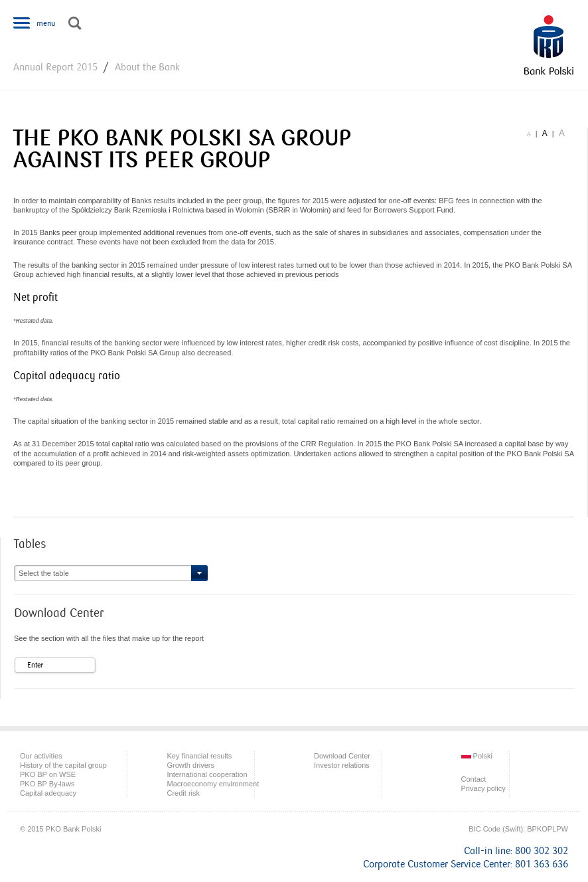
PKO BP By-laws (47, 784)
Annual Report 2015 (55, 67)
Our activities (41, 756)
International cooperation (207, 774)
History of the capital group (63, 765)
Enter (35, 665)
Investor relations (342, 765)
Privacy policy (483, 788)
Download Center (342, 756)
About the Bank (147, 67)
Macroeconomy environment (213, 784)
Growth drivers (191, 765)
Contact (474, 779)
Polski (477, 756)
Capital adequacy (48, 793)
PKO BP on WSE (48, 774)
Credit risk (184, 793)
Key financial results (200, 756)
